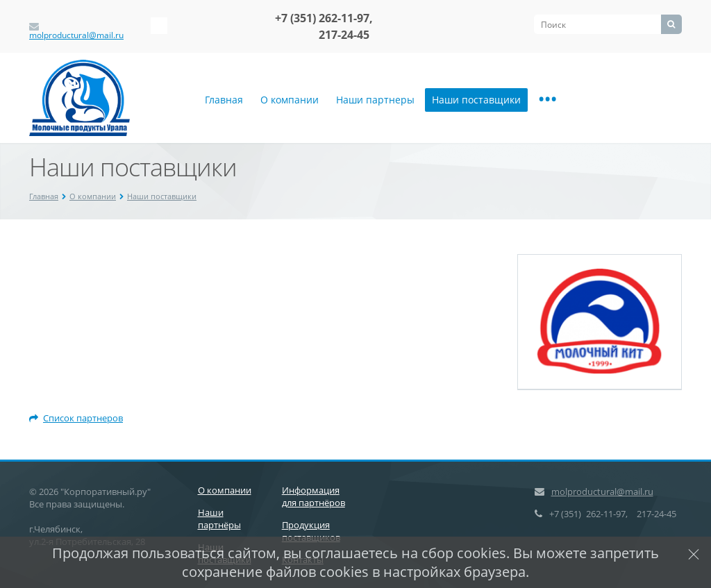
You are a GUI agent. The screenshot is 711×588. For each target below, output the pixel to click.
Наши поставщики (476, 100)
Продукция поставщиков (311, 531)
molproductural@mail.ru (76, 35)
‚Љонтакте (159, 26)
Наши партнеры (375, 100)
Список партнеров (76, 418)
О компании (290, 100)
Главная (224, 100)
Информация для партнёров (313, 496)
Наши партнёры (219, 519)
